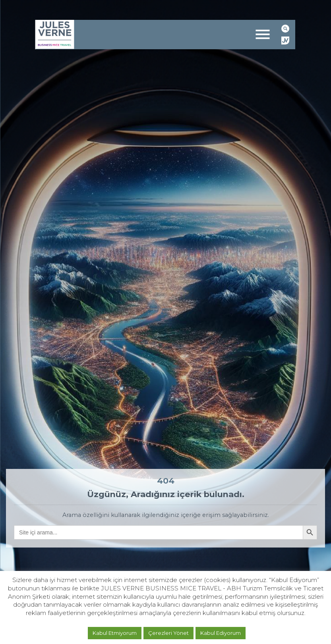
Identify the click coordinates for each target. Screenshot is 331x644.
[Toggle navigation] (263, 34)
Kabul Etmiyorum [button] (115, 633)
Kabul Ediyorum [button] (221, 633)
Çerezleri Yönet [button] (168, 633)
